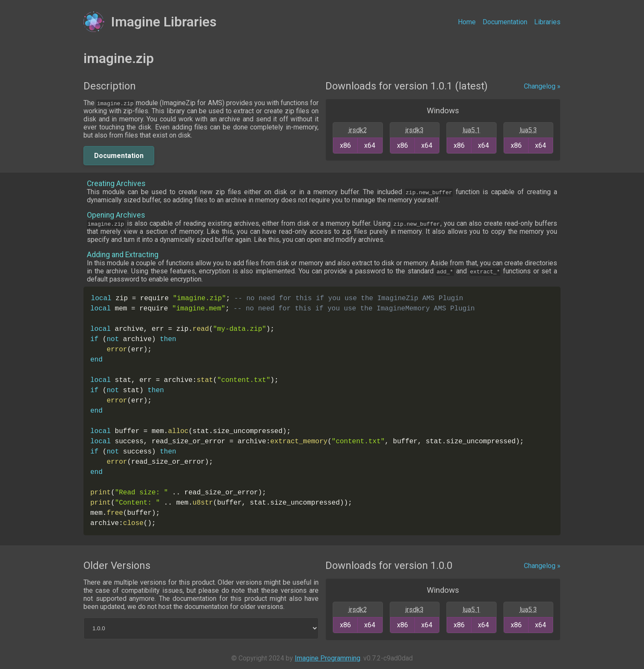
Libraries (547, 22)
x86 (345, 145)
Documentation (505, 22)
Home (467, 22)
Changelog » (542, 86)
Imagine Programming (328, 658)
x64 (370, 145)
